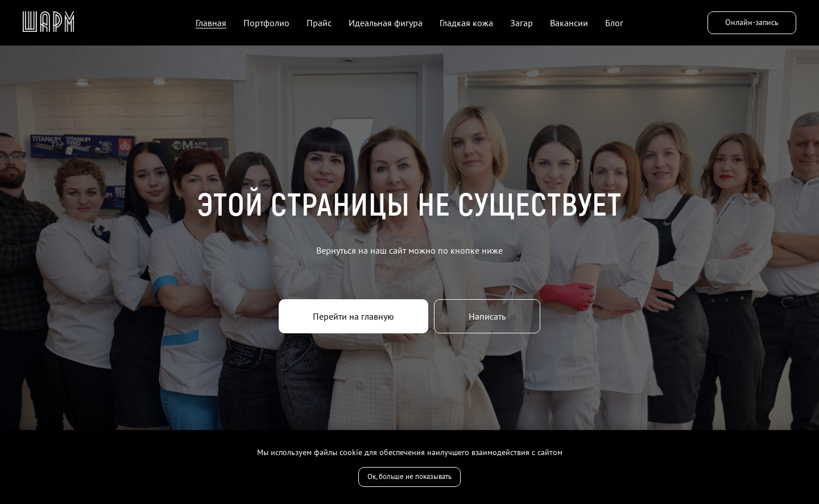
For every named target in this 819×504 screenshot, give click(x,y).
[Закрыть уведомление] (810, 439)
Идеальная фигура (386, 23)
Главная (211, 23)
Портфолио (266, 23)
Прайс (319, 23)
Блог (614, 23)
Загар (522, 23)
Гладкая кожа (466, 23)
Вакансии (569, 23)
